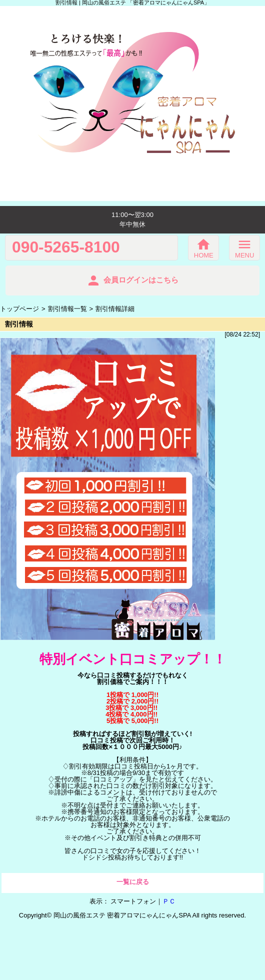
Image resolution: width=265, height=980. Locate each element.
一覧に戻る (133, 882)
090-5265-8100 (66, 247)
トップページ (19, 309)
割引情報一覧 (67, 309)
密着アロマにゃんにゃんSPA (149, 915)
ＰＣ (169, 901)
